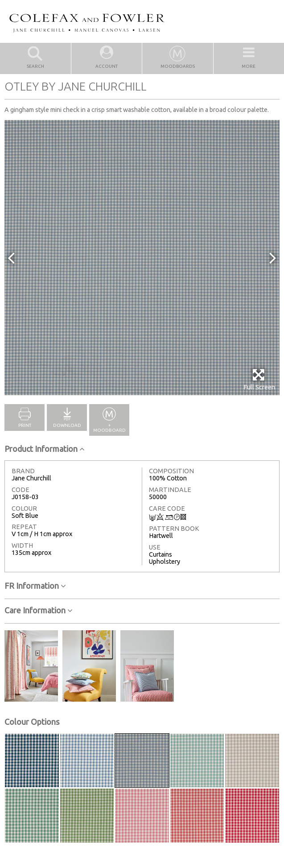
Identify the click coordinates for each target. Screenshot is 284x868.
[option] (142, 258)
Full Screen (259, 379)
